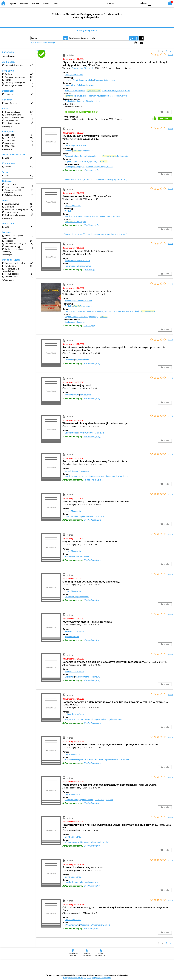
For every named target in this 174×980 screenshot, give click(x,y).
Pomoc (46, 3)
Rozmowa (78, 216)
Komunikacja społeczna (90, 156)
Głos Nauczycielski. (92, 170)
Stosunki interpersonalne (95, 216)
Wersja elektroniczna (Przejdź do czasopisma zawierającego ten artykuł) (96, 179)
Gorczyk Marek (74, 75)
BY (134, 3)
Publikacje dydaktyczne (104, 80)
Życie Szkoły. (89, 270)
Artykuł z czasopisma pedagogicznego (81, 161)
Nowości (24, 3)
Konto (57, 3)
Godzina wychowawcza (75, 311)
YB (129, 3)
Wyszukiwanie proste (39, 42)
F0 (150, 3)
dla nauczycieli (76, 96)
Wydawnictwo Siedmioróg (83, 68)
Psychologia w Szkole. (93, 480)
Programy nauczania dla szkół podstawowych (108, 96)
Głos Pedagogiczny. (92, 363)
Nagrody (79, 882)
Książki (68, 80)
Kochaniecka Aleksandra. (78, 301)
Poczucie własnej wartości (76, 759)
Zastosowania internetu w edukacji (124, 311)
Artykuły (68, 151)
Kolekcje (51, 42)
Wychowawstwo (114, 216)
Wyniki (13, 3)
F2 (161, 3)
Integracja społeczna (74, 719)
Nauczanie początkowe (75, 91)
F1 (154, 3)
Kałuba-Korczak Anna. (74, 631)
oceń (171, 55)
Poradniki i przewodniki (83, 80)
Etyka (128, 91)
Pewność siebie (96, 759)
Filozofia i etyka (93, 101)
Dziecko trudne (71, 156)
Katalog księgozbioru (87, 31)
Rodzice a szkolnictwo (74, 476)
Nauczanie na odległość (97, 311)
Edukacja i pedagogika (75, 101)
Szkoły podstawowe (86, 85)
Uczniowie (69, 360)
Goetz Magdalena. (76, 145)
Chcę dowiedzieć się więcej (75, 978)
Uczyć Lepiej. (89, 326)
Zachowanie (123, 156)
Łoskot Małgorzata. (73, 511)
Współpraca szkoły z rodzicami (115, 476)
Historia (36, 3)
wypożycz (165, 118)
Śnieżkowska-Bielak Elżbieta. (77, 261)
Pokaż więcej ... (8, 127)
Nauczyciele (70, 85)
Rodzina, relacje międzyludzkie (100, 167)
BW (123, 3)
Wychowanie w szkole (100, 842)
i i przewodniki (83, 151)
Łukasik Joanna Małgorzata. (77, 471)
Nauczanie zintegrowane (113, 91)
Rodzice (68, 216)
